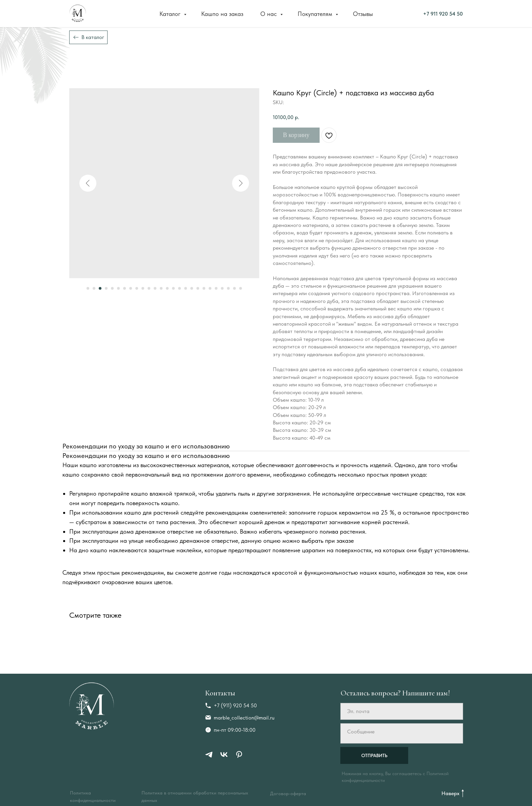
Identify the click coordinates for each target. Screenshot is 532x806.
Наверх (450, 793)
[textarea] (402, 733)
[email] (402, 711)
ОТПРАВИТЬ (374, 755)
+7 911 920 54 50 (370, 13)
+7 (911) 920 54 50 (235, 705)
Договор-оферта (288, 793)
